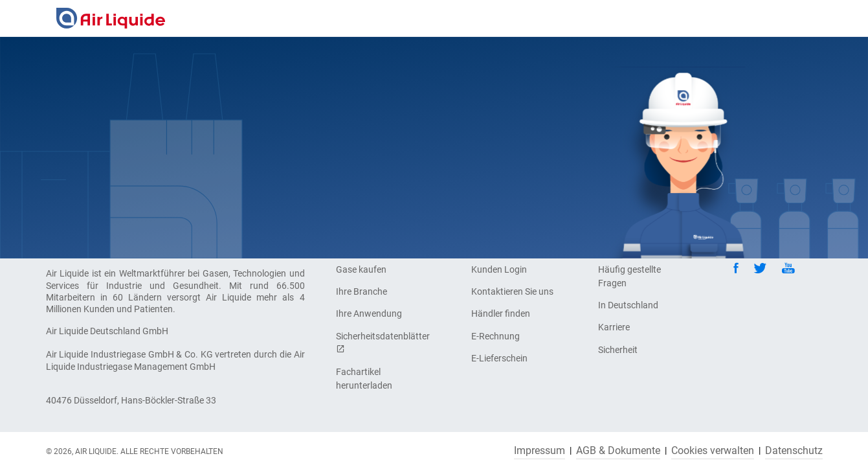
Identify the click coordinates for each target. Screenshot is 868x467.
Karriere (614, 327)
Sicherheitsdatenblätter (381, 342)
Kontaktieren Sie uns (512, 291)
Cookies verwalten (713, 451)
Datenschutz (794, 451)
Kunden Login (499, 269)
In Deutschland (628, 305)
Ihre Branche (362, 291)
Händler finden (501, 313)
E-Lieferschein (499, 358)
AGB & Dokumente (618, 451)
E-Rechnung (495, 336)
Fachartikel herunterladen (364, 379)
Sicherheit (618, 350)
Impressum (540, 451)
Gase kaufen (361, 269)
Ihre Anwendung (369, 313)
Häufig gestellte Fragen (629, 276)
